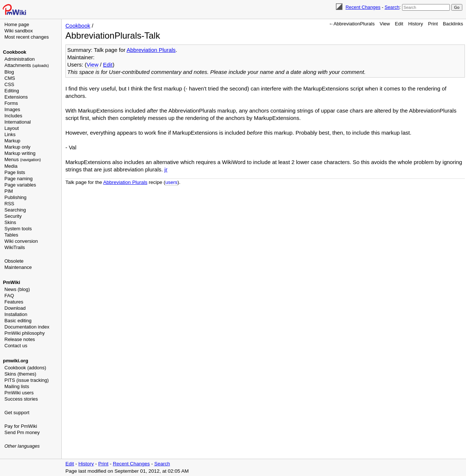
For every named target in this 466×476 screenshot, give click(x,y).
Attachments (27, 65)
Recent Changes (363, 7)
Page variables (20, 185)
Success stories (21, 399)
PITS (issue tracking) (27, 380)
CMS (10, 78)
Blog (9, 72)
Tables (11, 235)
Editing (12, 91)
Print (433, 24)
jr (166, 169)
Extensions (16, 97)
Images (12, 109)
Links (10, 134)
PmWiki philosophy (25, 333)
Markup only (17, 147)
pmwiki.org (16, 361)
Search (392, 7)
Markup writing (20, 153)
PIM (9, 191)
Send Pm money (22, 432)
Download (15, 308)
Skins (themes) (20, 374)
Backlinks (453, 24)
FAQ (9, 296)
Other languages (22, 446)
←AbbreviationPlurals (352, 24)
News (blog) (17, 289)
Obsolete (14, 261)
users (171, 182)
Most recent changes (27, 37)
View (385, 24)
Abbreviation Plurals (151, 50)
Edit (399, 24)
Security (13, 216)
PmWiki (12, 282)
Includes (13, 116)
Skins (10, 222)
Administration (19, 59)
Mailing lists (17, 386)
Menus (23, 159)
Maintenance (18, 267)
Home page (17, 24)
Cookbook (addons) (25, 368)
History (416, 24)
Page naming (19, 179)
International (18, 122)
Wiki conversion (21, 241)
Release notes (20, 339)
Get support (17, 413)
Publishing (15, 197)
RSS (9, 204)
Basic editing (18, 321)
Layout (12, 128)
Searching (15, 210)
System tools (18, 229)
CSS (9, 84)
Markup (12, 141)
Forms (11, 103)
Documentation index (27, 327)
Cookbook (15, 52)
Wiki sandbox (19, 31)
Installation (16, 314)
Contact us (16, 346)
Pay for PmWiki (21, 426)
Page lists (15, 172)
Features (14, 302)
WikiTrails (15, 247)
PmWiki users (19, 393)
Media (11, 166)
